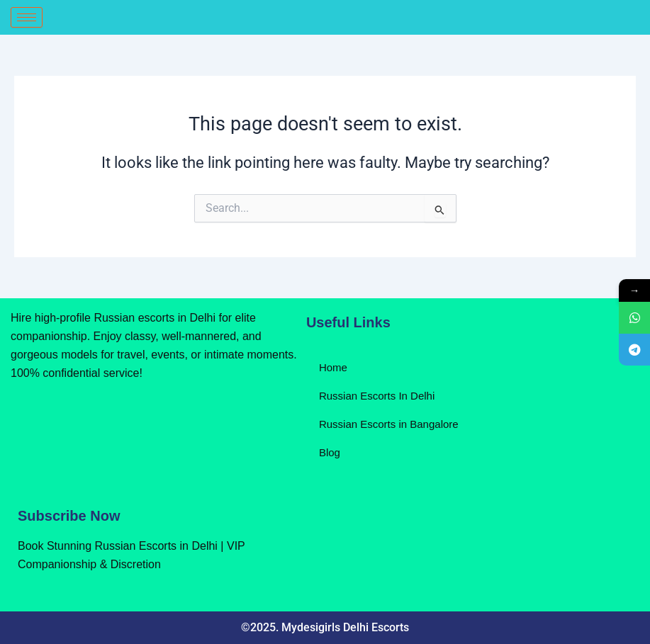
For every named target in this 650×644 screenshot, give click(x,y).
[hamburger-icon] (27, 17)
